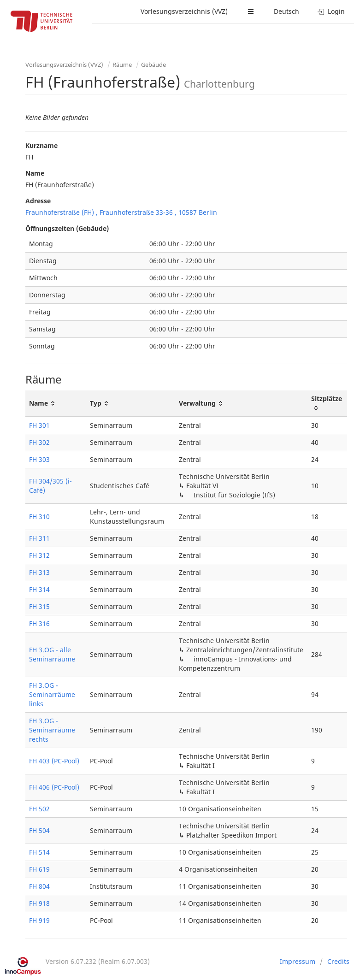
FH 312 (39, 555)
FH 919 (39, 920)
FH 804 (39, 886)
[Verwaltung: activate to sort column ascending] (242, 404)
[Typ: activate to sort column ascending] (131, 404)
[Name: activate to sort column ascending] (56, 404)
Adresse (38, 201)
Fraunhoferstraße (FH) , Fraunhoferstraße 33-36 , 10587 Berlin (121, 212)
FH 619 (39, 869)
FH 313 (39, 572)
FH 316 (39, 623)
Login (331, 11)
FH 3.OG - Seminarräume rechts (52, 730)
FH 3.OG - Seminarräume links (52, 694)
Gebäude (153, 65)
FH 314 (39, 589)
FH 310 (39, 517)
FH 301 (39, 425)
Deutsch (286, 11)
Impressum (298, 961)
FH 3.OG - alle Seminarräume (52, 654)
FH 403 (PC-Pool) (54, 761)
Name (35, 173)
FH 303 (39, 459)
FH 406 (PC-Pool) (54, 787)
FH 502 (39, 809)
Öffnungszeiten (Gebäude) (67, 228)
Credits (338, 961)
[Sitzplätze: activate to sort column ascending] (327, 404)
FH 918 (39, 903)
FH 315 (39, 606)
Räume (122, 65)
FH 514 (39, 852)
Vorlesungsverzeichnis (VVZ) (184, 11)
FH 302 (39, 442)
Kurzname (41, 145)
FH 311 (39, 538)
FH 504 (39, 830)
